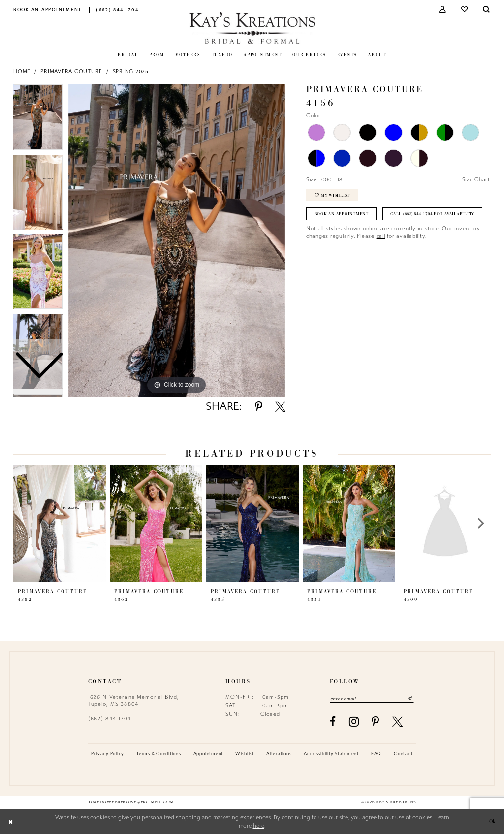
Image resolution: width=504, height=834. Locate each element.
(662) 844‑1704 (110, 718)
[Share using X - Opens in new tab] (280, 407)
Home (22, 72)
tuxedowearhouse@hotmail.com (131, 802)
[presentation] (60, 523)
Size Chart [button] (476, 180)
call (381, 255)
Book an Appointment (342, 214)
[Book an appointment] (48, 10)
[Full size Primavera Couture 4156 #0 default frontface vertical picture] (177, 240)
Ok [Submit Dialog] (492, 822)
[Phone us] (117, 10)
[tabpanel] (177, 240)
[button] (443, 10)
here (259, 826)
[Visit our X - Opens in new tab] (398, 721)
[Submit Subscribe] (411, 698)
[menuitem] (48, 10)
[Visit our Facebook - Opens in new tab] (333, 721)
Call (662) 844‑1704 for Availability (359, 233)
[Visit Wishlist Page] (465, 10)
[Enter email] (373, 698)
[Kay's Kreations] (252, 28)
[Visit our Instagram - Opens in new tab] (354, 722)
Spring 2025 (131, 72)
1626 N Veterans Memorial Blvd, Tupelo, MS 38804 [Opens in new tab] (134, 700)
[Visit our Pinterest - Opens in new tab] (376, 721)
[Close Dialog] (11, 822)
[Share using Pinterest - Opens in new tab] (259, 407)
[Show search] (487, 10)
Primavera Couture (71, 72)
